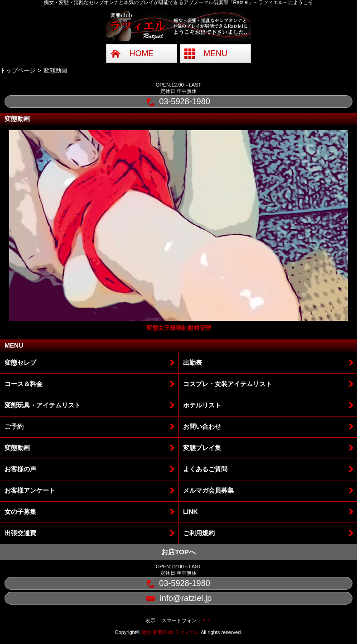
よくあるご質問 (205, 469)
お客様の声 (20, 469)
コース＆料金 (24, 384)
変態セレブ (20, 363)
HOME (142, 53)
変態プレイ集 (202, 448)
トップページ (18, 70)
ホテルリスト (202, 405)
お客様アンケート (30, 490)
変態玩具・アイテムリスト (43, 405)
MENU (215, 53)
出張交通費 (20, 533)
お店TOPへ (178, 552)
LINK (191, 512)
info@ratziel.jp (179, 599)
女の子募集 (20, 512)
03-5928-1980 (178, 102)
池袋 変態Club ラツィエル (170, 632)
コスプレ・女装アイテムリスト (227, 384)
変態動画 (17, 448)
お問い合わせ (202, 426)
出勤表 (193, 363)
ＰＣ (207, 620)
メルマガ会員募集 (208, 490)
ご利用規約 (199, 533)
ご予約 (14, 426)
